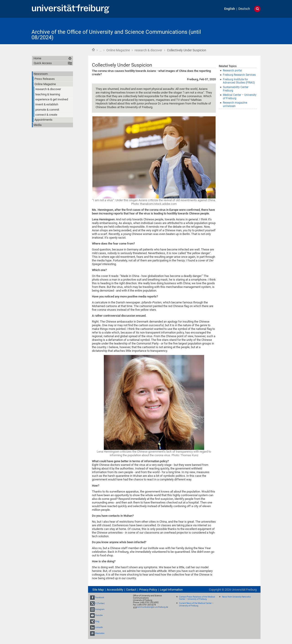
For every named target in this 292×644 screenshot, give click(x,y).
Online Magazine (118, 50)
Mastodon (100, 633)
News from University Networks (236, 597)
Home (93, 50)
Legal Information (171, 590)
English (230, 9)
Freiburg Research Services (239, 75)
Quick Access (43, 63)
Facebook (100, 597)
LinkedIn (99, 627)
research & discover (148, 50)
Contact (131, 590)
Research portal (232, 70)
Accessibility (115, 590)
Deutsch (244, 9)
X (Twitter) (100, 603)
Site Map (98, 590)
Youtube (99, 615)
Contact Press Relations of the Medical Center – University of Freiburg (197, 598)
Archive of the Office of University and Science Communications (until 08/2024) (116, 35)
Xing (97, 621)
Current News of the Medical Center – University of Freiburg (196, 604)
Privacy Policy (148, 590)
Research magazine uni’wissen (235, 104)
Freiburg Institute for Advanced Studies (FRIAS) (239, 81)
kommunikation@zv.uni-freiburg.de (152, 607)
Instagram (100, 609)
